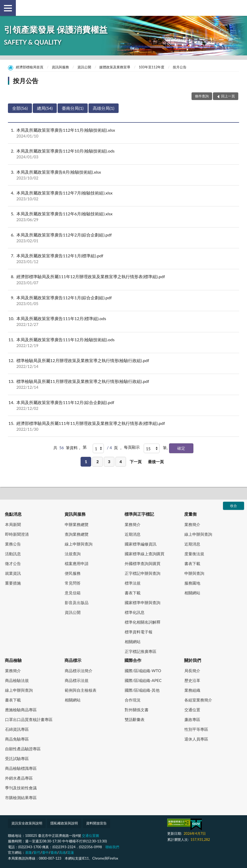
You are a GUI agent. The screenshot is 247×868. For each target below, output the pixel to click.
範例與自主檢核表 (81, 690)
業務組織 (192, 690)
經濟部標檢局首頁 (30, 67)
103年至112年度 (152, 67)
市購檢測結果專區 (21, 798)
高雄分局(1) (104, 108)
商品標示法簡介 (79, 671)
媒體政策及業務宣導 (115, 67)
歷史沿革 (192, 680)
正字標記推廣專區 (141, 651)
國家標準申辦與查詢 (143, 603)
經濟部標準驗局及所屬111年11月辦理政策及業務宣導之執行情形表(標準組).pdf (123, 426)
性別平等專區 (196, 729)
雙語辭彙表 (135, 719)
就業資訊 (13, 573)
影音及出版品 (77, 603)
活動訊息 (13, 554)
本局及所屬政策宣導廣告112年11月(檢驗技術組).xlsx (123, 133)
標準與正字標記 (139, 514)
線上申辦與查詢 (79, 544)
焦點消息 (13, 514)
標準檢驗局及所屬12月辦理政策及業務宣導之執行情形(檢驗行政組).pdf (123, 363)
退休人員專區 (196, 739)
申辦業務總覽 (77, 524)
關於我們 (193, 660)
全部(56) (20, 108)
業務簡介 (133, 524)
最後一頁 (156, 462)
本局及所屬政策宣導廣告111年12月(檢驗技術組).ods (123, 343)
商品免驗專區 (17, 739)
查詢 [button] (239, 8)
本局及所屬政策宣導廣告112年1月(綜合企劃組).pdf (123, 301)
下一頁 (136, 462)
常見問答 (73, 583)
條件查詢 (202, 96)
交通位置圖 (90, 836)
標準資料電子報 (139, 632)
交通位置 (192, 710)
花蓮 (71, 852)
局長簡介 (192, 671)
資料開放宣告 (96, 823)
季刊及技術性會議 (21, 788)
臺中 (45, 852)
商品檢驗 (13, 660)
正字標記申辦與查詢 (143, 573)
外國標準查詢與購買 (143, 563)
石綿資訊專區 (17, 729)
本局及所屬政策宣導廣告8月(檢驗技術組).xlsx (123, 175)
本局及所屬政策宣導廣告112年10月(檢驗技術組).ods (123, 154)
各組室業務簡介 (198, 700)
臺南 (54, 852)
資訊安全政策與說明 (27, 823)
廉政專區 (192, 719)
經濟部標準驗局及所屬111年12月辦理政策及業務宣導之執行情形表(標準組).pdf (123, 279)
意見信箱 (73, 593)
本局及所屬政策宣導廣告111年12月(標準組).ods (123, 321)
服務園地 (192, 583)
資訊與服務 (60, 67)
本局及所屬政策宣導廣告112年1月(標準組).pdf (123, 259)
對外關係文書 (137, 710)
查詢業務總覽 (77, 534)
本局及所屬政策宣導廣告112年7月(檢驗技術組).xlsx (123, 196)
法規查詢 (73, 554)
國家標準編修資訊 (141, 544)
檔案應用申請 (77, 563)
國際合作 (133, 660)
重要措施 (13, 583)
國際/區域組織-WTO (143, 671)
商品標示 (73, 660)
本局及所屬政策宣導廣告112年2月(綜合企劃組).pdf (123, 238)
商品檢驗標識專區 (21, 768)
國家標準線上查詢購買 (145, 554)
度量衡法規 (194, 554)
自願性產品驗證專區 (23, 749)
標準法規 (133, 583)
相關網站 (133, 642)
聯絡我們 (112, 847)
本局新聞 (13, 524)
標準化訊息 (135, 612)
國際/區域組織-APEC (143, 680)
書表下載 (133, 593)
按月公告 (180, 67)
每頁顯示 (132, 447)
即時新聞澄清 (17, 534)
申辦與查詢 (194, 573)
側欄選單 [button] (8, 8)
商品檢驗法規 (17, 680)
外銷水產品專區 (19, 778)
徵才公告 (13, 563)
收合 (234, 506)
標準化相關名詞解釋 (143, 622)
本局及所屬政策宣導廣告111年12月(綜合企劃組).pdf (123, 405)
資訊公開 (84, 67)
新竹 (37, 852)
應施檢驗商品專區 (21, 710)
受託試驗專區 (17, 758)
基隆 (29, 852)
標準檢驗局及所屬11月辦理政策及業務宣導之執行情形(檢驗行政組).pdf (123, 384)
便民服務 (73, 573)
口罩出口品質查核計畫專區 (29, 719)
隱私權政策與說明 (64, 823)
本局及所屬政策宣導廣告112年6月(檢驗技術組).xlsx (123, 217)
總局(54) (45, 108)
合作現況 (133, 700)
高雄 (62, 852)
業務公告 (13, 544)
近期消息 (133, 534)
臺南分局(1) (73, 108)
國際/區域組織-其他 (142, 690)
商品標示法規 (77, 680)
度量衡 (190, 514)
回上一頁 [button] (228, 96)
